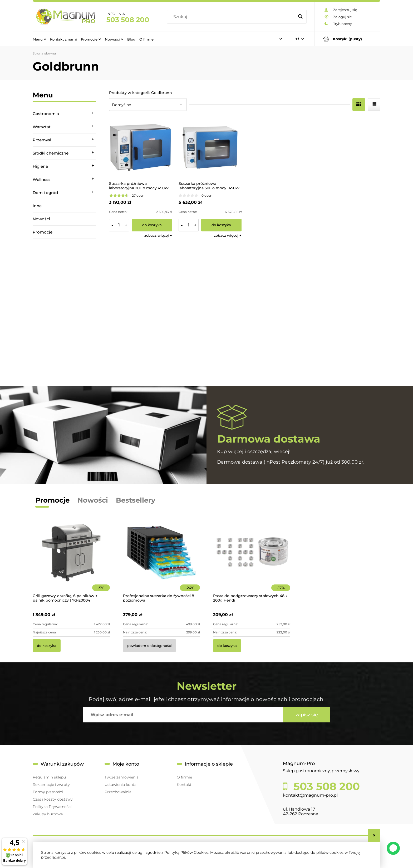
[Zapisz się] (307, 715)
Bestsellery (136, 500)
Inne (37, 206)
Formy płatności (48, 792)
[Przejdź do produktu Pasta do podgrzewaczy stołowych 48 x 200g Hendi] (252, 560)
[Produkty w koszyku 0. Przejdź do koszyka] (348, 39)
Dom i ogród (45, 193)
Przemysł (42, 140)
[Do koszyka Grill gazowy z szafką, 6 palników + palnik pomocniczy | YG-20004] (47, 646)
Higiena (40, 166)
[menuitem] (39, 39)
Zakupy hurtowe (48, 814)
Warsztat (42, 127)
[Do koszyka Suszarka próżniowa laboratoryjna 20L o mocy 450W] (152, 225)
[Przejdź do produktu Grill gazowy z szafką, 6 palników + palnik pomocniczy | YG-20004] (71, 560)
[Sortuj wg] (148, 105)
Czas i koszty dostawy (53, 799)
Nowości (41, 219)
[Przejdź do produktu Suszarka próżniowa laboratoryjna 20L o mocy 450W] (141, 148)
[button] (158, 235)
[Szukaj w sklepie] (232, 17)
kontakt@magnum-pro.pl (310, 795)
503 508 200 (128, 20)
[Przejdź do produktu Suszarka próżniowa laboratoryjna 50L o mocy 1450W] (210, 148)
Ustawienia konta (121, 785)
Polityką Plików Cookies (186, 852)
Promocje (43, 232)
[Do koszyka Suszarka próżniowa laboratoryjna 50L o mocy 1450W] (221, 225)
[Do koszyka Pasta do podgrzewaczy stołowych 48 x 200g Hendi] (227, 646)
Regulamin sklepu (49, 777)
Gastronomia (46, 114)
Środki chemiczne (51, 153)
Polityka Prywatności (52, 807)
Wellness (42, 179)
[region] (64, 313)
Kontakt (184, 785)
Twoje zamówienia (122, 777)
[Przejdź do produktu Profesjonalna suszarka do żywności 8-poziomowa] (162, 560)
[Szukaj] (300, 17)
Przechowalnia (118, 792)
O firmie (184, 777)
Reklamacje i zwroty (51, 785)
